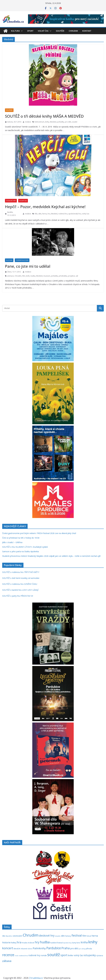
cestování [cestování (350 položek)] (17, 936)
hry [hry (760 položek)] (37, 942)
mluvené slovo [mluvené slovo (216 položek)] (26, 949)
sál (77, 276)
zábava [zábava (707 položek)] (7, 961)
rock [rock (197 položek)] (16, 956)
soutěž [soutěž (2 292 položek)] (54, 955)
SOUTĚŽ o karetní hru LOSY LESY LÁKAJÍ (20, 590)
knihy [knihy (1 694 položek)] (93, 942)
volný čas (86, 214)
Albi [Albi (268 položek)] (4, 936)
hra (49, 214)
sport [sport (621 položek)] (64, 955)
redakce (28, 122)
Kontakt (87, 31)
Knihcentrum (39, 122)
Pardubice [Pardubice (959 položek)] (54, 948)
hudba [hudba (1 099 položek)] (45, 942)
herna (45, 214)
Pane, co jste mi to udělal (28, 266)
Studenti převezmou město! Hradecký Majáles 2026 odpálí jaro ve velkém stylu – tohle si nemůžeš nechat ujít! (51, 556)
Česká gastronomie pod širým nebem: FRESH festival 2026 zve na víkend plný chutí (39, 533)
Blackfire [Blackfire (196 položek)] (9, 936)
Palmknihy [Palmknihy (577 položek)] (39, 948)
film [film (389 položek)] (84, 936)
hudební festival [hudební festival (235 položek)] (56, 943)
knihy (47, 122)
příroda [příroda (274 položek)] (89, 949)
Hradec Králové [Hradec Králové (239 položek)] (28, 943)
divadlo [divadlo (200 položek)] (58, 936)
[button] (21, 31)
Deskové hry (11, 201)
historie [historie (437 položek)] (6, 942)
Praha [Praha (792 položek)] (66, 948)
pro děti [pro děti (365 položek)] (74, 948)
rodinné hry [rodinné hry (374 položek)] (34, 955)
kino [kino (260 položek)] (78, 943)
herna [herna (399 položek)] (95, 936)
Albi (36, 214)
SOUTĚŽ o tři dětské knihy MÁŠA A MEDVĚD (44, 116)
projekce (71, 276)
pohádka (54, 276)
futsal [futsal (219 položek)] (89, 936)
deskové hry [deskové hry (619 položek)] (47, 936)
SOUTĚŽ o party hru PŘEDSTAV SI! (18, 596)
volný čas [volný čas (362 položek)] (78, 955)
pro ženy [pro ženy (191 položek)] (82, 949)
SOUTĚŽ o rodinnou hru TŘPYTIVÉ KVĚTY (21, 572)
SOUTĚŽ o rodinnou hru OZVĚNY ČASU (20, 584)
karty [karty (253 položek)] (74, 943)
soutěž (75, 122)
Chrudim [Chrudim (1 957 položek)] (31, 935)
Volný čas (43, 31)
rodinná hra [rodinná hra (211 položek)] (23, 956)
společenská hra (75, 214)
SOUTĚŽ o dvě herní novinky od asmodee (21, 578)
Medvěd (53, 122)
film (24, 276)
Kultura (15, 31)
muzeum (47, 276)
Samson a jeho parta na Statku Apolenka (20, 551)
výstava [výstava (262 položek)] (100, 955)
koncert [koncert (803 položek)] (8, 948)
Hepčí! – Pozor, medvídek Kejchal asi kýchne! (45, 207)
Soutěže (60, 31)
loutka (33, 276)
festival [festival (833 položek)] (77, 935)
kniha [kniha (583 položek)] (84, 942)
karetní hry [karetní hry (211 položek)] (67, 943)
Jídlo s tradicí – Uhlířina (12, 542)
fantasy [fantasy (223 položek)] (68, 936)
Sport (30, 31)
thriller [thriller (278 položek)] (71, 955)
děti (40, 214)
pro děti (68, 122)
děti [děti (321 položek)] (63, 936)
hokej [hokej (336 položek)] (14, 942)
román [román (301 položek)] (44, 955)
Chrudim (73, 31)
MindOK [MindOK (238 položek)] (17, 949)
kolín (28, 276)
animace (10, 276)
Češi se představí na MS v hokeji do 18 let (21, 538)
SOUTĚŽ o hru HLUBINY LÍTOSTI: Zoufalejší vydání (25, 547)
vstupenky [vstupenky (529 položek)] (90, 955)
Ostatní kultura (22, 260)
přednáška (63, 276)
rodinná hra (63, 214)
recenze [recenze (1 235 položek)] (8, 955)
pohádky (61, 122)
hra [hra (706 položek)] (19, 942)
